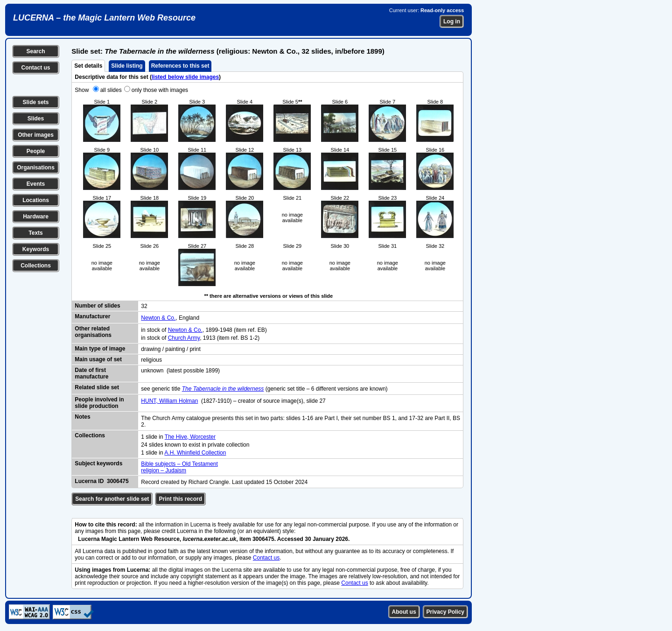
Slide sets (35, 102)
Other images (36, 135)
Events (36, 184)
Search (35, 51)
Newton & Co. (158, 318)
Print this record (180, 499)
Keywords (36, 249)
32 (144, 306)
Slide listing (127, 66)
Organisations (36, 168)
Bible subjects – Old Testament (179, 464)
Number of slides (97, 306)
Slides (36, 119)
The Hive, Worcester (190, 437)
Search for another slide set (112, 499)
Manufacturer (92, 316)
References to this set (180, 66)
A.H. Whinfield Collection (195, 453)
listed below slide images (185, 77)
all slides (111, 90)
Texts (35, 233)
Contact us (35, 68)
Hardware (36, 217)
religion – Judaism (164, 470)
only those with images (160, 90)
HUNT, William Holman (169, 401)
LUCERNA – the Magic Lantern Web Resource (104, 18)
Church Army (184, 338)
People (36, 151)
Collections (36, 266)
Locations (36, 200)
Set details (88, 66)
